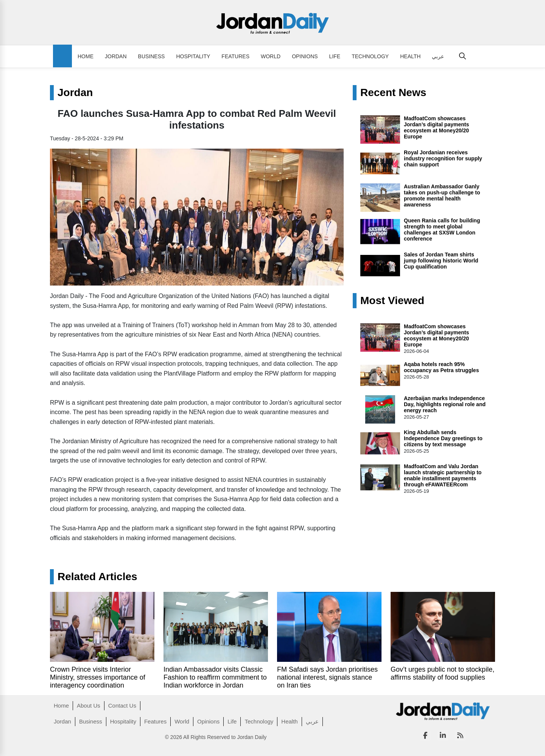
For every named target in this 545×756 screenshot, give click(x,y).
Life (335, 56)
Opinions (305, 56)
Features (235, 56)
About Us (89, 706)
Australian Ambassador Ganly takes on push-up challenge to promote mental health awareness (442, 196)
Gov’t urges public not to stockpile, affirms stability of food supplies (442, 673)
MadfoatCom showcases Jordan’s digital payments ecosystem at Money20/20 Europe (436, 127)
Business (152, 56)
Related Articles (97, 577)
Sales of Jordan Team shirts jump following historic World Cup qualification (441, 261)
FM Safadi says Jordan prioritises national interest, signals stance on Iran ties (327, 677)
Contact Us (122, 706)
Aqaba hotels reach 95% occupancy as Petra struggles (441, 367)
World (271, 56)
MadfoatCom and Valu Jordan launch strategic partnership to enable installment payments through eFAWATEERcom (443, 475)
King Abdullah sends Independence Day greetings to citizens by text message (443, 438)
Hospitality (193, 56)
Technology (370, 56)
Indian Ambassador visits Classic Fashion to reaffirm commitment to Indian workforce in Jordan (215, 677)
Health (410, 56)
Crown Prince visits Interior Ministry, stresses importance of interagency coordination (98, 677)
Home (86, 56)
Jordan (116, 56)
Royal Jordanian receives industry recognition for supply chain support (443, 158)
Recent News (393, 93)
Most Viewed (392, 301)
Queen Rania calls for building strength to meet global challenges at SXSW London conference (442, 230)
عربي (438, 56)
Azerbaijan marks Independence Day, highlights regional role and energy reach (445, 404)
